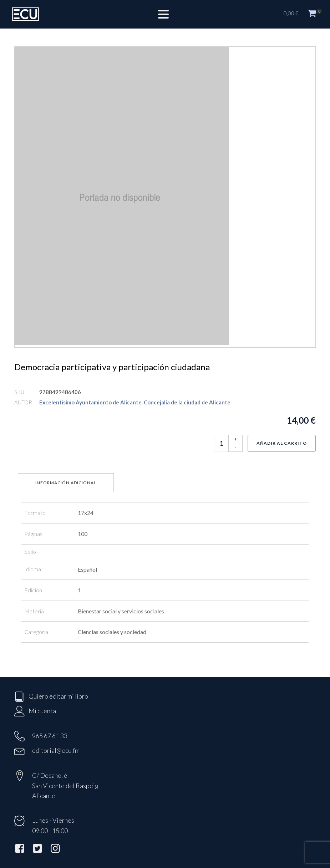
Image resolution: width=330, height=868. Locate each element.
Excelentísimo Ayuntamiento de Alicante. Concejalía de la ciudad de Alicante (135, 402)
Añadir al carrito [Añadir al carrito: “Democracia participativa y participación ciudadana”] (282, 443)
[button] (303, 14)
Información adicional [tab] (66, 483)
